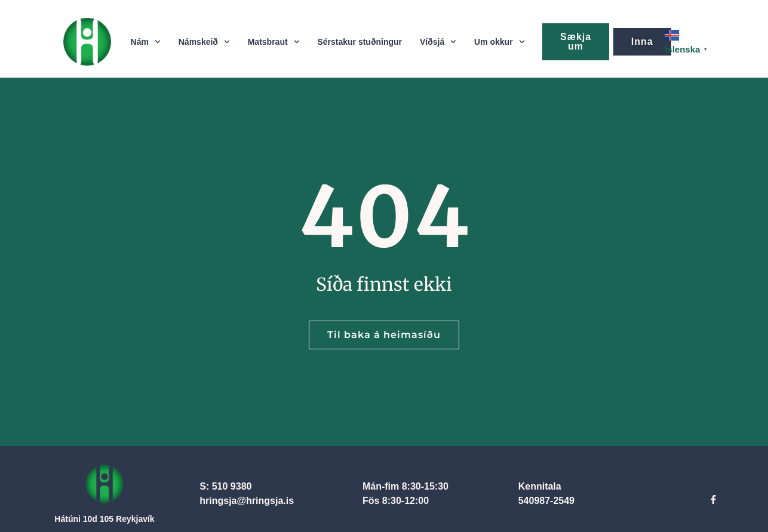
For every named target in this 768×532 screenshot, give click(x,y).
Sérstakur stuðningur (360, 42)
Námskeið (204, 42)
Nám (146, 42)
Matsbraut (274, 42)
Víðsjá (438, 42)
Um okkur (499, 42)
